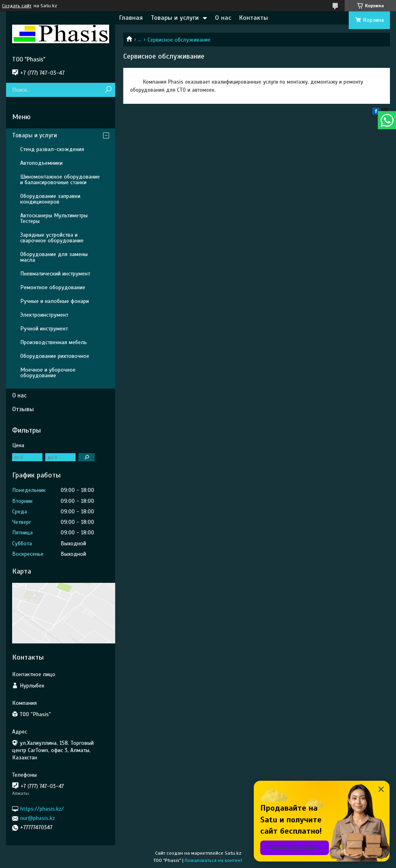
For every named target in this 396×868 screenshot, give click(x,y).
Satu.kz (233, 853)
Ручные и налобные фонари (55, 301)
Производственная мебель (54, 342)
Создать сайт (17, 6)
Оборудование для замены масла (54, 257)
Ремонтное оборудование (53, 287)
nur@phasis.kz (38, 818)
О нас (223, 18)
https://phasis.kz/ (42, 809)
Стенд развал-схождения (52, 149)
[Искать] (108, 90)
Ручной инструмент (44, 329)
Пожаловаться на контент (214, 860)
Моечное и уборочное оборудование (48, 373)
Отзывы (23, 409)
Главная (131, 18)
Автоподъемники (41, 163)
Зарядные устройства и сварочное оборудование (52, 238)
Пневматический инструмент (55, 274)
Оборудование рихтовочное (55, 356)
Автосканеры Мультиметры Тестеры (54, 218)
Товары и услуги (175, 18)
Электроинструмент (44, 315)
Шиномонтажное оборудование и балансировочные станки (60, 180)
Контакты (254, 18)
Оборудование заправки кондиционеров (50, 199)
